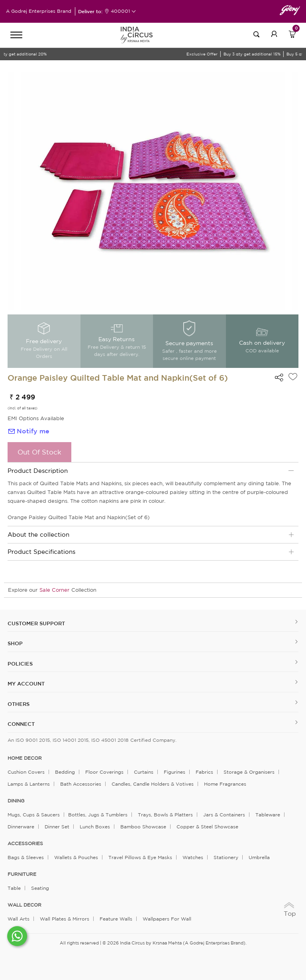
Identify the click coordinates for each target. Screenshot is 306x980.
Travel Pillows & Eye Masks (140, 857)
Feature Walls (116, 919)
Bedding (65, 772)
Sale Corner (54, 590)
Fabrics (204, 772)
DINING (16, 801)
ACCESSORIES (25, 844)
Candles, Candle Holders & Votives (153, 784)
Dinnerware (21, 827)
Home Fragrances (225, 784)
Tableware (268, 815)
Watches (193, 857)
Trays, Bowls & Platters (165, 815)
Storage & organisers (249, 772)
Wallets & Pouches (76, 857)
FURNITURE (22, 874)
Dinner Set (57, 827)
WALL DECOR (25, 905)
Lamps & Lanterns (29, 784)
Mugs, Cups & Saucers (34, 815)
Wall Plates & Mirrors (65, 919)
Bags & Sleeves (26, 857)
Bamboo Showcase (143, 827)
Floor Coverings (104, 772)
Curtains (144, 772)
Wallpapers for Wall (167, 919)
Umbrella (259, 857)
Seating (40, 888)
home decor (25, 758)
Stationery (226, 857)
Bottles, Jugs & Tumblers (98, 815)
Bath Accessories (81, 784)
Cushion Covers (26, 772)
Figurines (175, 772)
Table (14, 888)
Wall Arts (19, 919)
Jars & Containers (224, 815)
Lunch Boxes (95, 827)
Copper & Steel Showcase (207, 827)
